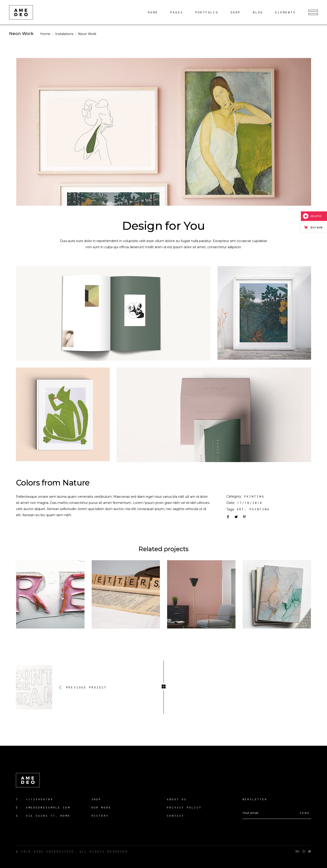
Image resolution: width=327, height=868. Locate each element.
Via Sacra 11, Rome (48, 816)
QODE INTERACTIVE (54, 852)
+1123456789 (40, 799)
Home (45, 34)
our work (101, 807)
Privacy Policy (184, 807)
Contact (176, 816)
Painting (254, 497)
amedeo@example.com (48, 807)
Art (241, 509)
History (100, 816)
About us (177, 799)
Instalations (64, 34)
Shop (97, 799)
